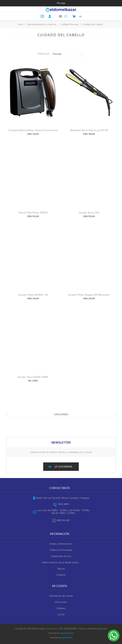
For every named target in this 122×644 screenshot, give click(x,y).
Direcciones (61, 602)
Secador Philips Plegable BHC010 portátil (89, 295)
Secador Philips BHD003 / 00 (33, 295)
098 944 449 (63, 520)
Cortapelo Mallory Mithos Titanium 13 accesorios (33, 130)
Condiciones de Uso (61, 556)
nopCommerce (67, 633)
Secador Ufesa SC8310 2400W (33, 377)
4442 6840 (63, 504)
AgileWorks (67, 637)
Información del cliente (61, 596)
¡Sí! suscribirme (63, 467)
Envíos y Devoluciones (61, 544)
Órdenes (61, 608)
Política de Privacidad (61, 550)
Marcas (61, 569)
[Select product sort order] (68, 54)
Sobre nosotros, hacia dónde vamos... (61, 562)
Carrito (61, 614)
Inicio (20, 24)
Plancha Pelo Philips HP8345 (33, 213)
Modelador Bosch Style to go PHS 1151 (89, 130)
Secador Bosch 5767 (89, 213)
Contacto (61, 575)
